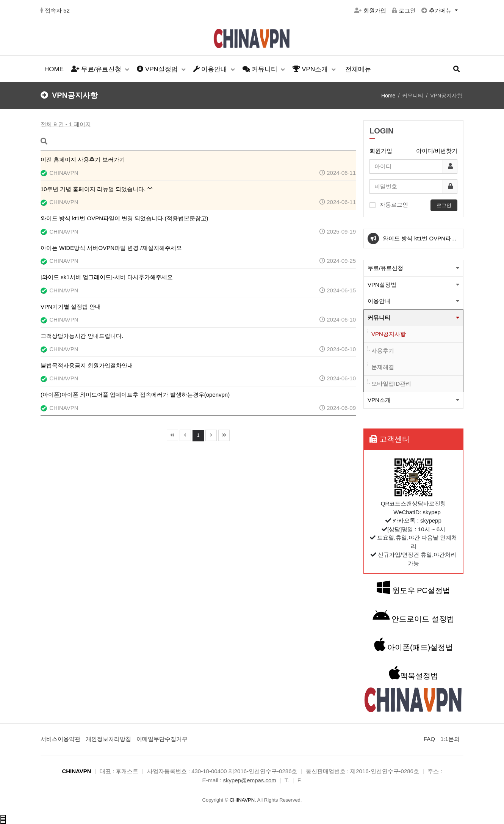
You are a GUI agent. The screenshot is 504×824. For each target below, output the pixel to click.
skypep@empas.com (250, 780)
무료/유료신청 (97, 69)
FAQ (429, 739)
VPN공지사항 (389, 334)
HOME (54, 69)
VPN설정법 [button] (382, 285)
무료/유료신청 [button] (385, 268)
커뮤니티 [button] (379, 318)
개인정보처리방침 (108, 739)
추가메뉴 (437, 10)
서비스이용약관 (60, 739)
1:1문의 (450, 739)
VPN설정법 (158, 69)
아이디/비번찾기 (437, 151)
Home (388, 96)
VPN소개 (311, 69)
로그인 (404, 10)
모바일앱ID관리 (391, 384)
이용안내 (211, 69)
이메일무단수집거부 (162, 739)
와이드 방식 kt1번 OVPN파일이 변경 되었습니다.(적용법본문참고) (420, 242)
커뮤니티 (261, 69)
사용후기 (383, 351)
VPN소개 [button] (379, 400)
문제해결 (383, 367)
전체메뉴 (358, 69)
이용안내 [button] (379, 301)
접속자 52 (55, 10)
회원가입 (370, 10)
